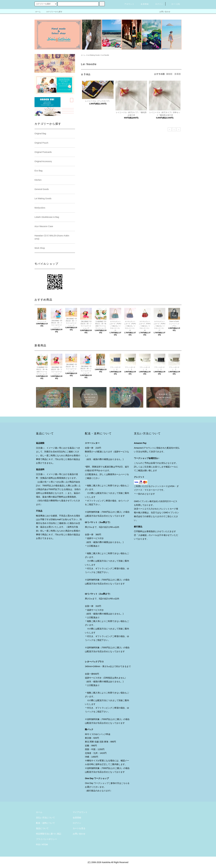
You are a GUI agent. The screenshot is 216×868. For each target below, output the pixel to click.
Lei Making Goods (94, 55)
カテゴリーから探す (52, 12)
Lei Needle (105, 55)
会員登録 (143, 4)
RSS (38, 845)
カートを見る (79, 828)
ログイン (157, 4)
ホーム (38, 12)
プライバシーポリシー (46, 839)
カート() (174, 4)
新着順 (178, 74)
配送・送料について (45, 823)
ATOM (45, 845)
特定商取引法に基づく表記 (49, 834)
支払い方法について (45, 818)
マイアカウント (80, 812)
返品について (42, 828)
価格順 (169, 74)
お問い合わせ (163, 12)
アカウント (127, 4)
